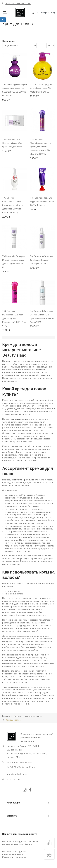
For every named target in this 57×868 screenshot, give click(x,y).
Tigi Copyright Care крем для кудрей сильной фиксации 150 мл (41, 260)
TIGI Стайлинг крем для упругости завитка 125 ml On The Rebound (42, 201)
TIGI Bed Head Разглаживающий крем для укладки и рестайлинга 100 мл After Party (14, 318)
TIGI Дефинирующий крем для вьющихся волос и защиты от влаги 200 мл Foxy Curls (15, 90)
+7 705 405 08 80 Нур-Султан (22, 767)
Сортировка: (9, 41)
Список (34, 34)
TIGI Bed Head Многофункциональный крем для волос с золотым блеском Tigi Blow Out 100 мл (41, 147)
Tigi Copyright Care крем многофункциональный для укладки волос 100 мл (14, 262)
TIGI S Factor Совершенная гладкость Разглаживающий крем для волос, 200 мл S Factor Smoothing (14, 205)
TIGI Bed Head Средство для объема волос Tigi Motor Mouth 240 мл (41, 88)
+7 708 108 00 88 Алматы (19, 763)
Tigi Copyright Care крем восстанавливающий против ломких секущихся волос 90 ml (42, 317)
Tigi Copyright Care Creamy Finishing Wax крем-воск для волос (12, 143)
